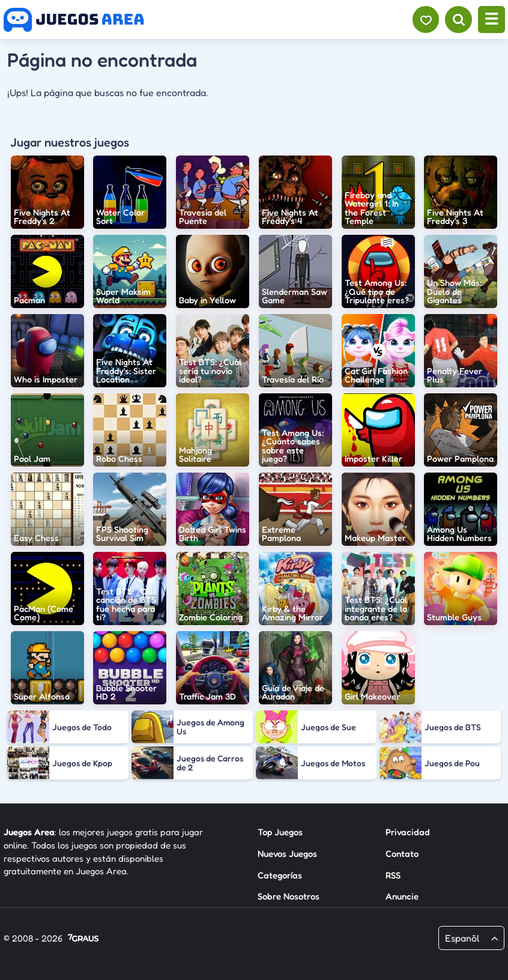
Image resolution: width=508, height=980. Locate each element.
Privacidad (408, 832)
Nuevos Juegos (287, 854)
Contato (402, 854)
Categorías (280, 875)
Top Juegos (280, 832)
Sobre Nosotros (289, 896)
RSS (393, 875)
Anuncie (402, 896)
